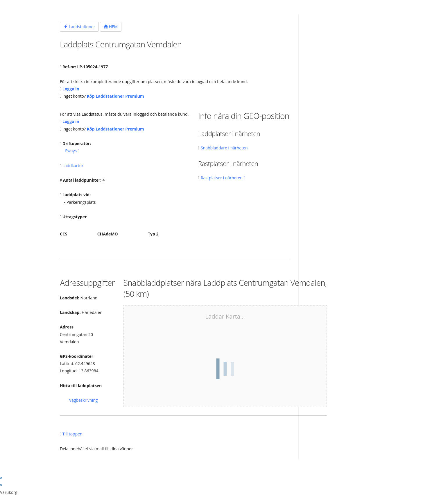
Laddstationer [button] (79, 27)
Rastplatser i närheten (223, 178)
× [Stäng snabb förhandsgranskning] (1, 478)
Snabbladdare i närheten (224, 148)
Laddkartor (73, 166)
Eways (72, 151)
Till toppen (71, 434)
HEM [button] (111, 27)
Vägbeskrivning (84, 400)
